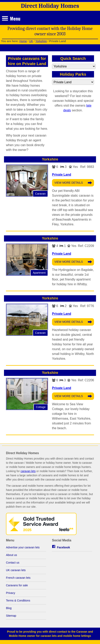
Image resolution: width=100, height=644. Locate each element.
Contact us (13, 563)
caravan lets (28, 471)
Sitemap (11, 616)
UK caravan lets (16, 570)
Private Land (62, 175)
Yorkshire (41, 41)
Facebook (63, 547)
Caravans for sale (17, 585)
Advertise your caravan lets (23, 547)
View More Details (69, 183)
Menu (15, 18)
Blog (9, 608)
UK (31, 41)
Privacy (11, 593)
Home (23, 41)
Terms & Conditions (18, 600)
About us (11, 555)
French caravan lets (18, 578)
